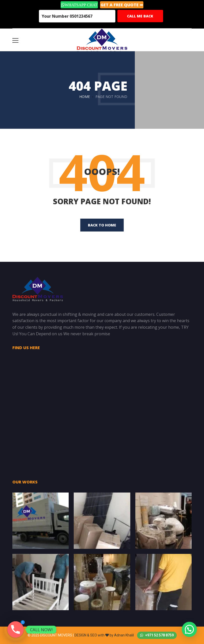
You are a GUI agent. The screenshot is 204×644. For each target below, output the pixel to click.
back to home (102, 225)
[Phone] (16, 629)
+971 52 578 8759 (157, 635)
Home (85, 97)
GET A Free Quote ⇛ (122, 5)
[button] (189, 629)
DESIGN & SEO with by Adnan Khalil (105, 635)
